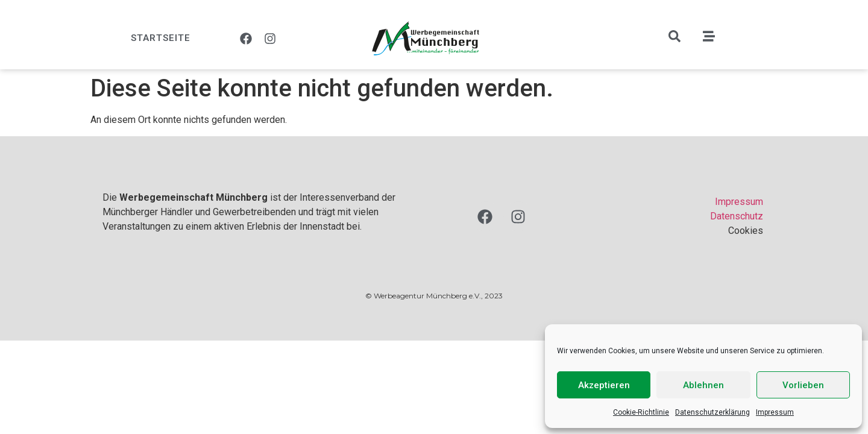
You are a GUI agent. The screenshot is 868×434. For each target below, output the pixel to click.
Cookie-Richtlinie (641, 412)
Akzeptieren (604, 385)
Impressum (775, 412)
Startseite (161, 38)
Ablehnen (703, 385)
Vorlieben (803, 385)
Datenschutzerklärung (712, 412)
